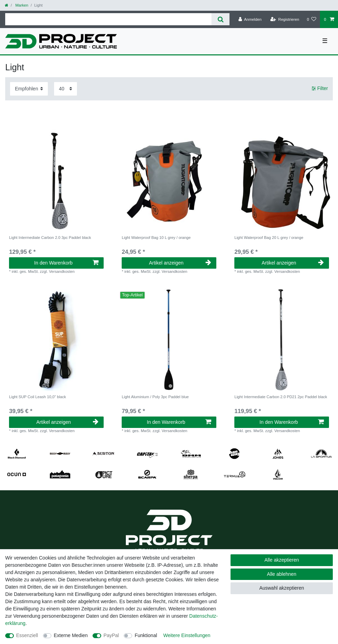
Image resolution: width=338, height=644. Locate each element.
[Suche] (220, 19)
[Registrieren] (285, 19)
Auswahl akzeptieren (282, 588)
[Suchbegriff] (108, 19)
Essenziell (27, 635)
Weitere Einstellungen (187, 635)
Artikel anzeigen (180, 263)
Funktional (146, 635)
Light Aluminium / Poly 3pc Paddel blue (155, 397)
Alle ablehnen (282, 574)
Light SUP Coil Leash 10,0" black (37, 397)
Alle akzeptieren (282, 560)
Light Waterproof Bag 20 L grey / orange (269, 238)
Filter (320, 89)
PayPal (111, 635)
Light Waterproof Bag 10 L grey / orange (156, 238)
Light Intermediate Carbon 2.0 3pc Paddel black (50, 238)
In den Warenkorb (66, 263)
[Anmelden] (250, 19)
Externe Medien (71, 635)
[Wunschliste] (311, 19)
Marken (21, 5)
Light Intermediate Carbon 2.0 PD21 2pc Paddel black (281, 397)
